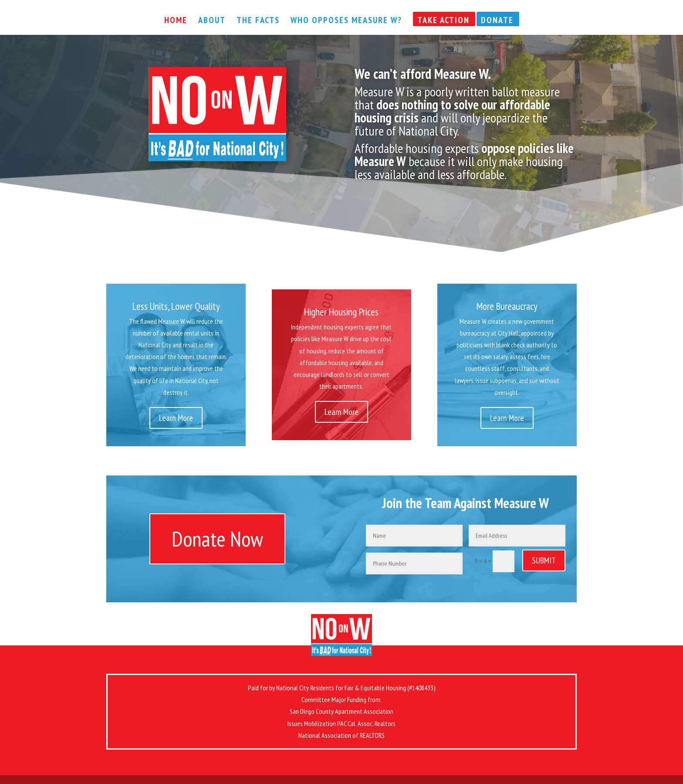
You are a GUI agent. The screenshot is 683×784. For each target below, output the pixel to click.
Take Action (443, 21)
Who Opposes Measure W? (346, 21)
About (212, 21)
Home (176, 21)
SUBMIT (544, 560)
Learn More (176, 418)
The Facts (258, 21)
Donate (497, 21)
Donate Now (217, 539)
